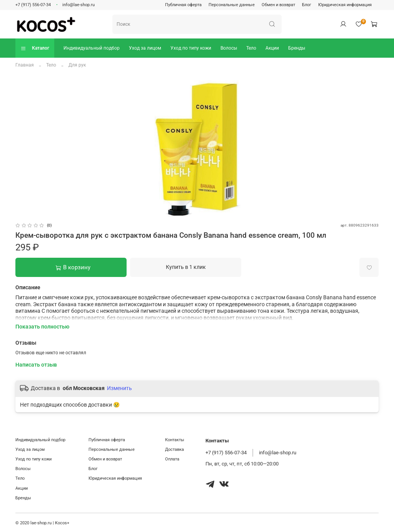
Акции (272, 48)
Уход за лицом (145, 48)
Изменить (119, 388)
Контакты (175, 440)
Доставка (174, 449)
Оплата (172, 459)
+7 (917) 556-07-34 (33, 5)
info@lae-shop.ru (78, 5)
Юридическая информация (345, 5)
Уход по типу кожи (191, 48)
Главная (25, 65)
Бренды (297, 48)
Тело (251, 48)
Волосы (229, 48)
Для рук (77, 65)
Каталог (35, 48)
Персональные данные (232, 5)
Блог (307, 5)
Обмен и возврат (278, 5)
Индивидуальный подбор (92, 48)
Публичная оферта (183, 5)
